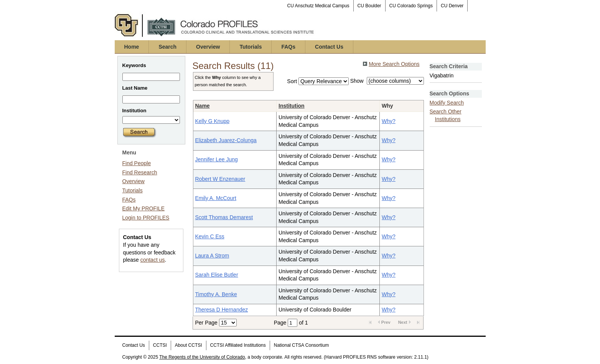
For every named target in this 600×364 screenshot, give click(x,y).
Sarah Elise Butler (217, 275)
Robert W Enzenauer (220, 179)
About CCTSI (189, 345)
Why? (389, 121)
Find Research (140, 172)
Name (203, 106)
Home (132, 47)
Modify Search (447, 103)
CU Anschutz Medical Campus (318, 6)
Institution (292, 106)
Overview (208, 47)
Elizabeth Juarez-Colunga (226, 140)
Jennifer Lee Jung (217, 159)
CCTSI (160, 345)
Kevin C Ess (210, 236)
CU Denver (452, 6)
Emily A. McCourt (216, 198)
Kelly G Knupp (213, 121)
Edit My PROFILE (143, 208)
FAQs (288, 47)
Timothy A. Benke (216, 294)
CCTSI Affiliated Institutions (238, 345)
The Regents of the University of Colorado (202, 357)
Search (167, 47)
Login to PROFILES (146, 218)
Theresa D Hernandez (222, 310)
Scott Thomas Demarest (224, 217)
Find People (137, 163)
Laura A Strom (212, 256)
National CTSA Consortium (301, 345)
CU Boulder (369, 6)
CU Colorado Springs (411, 6)
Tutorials (251, 47)
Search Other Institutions (446, 115)
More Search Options (394, 64)
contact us (153, 260)
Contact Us (329, 47)
